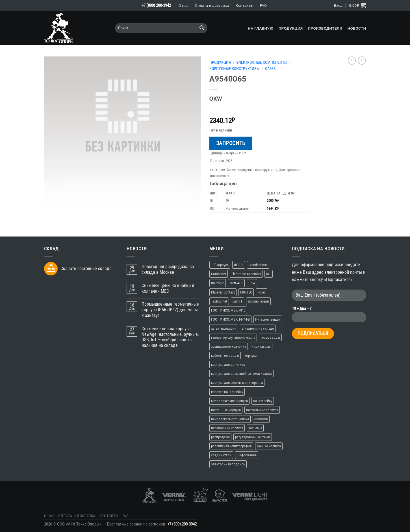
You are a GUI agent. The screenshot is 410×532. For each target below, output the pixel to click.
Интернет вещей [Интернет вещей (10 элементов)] (268, 319)
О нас (184, 5)
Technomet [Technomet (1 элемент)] (219, 301)
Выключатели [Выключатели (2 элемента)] (258, 301)
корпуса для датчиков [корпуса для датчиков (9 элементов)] (228, 364)
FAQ (263, 5)
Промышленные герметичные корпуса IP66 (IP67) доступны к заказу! (170, 310)
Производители (325, 28)
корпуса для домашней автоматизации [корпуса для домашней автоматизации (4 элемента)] (241, 374)
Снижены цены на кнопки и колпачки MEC (168, 288)
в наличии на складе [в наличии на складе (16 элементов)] (258, 328)
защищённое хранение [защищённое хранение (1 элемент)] (229, 346)
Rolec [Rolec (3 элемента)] (262, 292)
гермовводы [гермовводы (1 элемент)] (270, 337)
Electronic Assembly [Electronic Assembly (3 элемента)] (246, 274)
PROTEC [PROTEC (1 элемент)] (246, 292)
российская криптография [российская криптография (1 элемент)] (231, 446)
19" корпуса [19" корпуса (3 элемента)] (220, 265)
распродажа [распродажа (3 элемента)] (220, 437)
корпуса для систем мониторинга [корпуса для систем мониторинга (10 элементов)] (237, 383)
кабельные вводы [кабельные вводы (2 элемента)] (225, 355)
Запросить (231, 143)
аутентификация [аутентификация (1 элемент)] (224, 328)
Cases (270, 69)
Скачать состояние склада (86, 269)
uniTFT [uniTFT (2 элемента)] (237, 301)
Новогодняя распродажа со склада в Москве (168, 269)
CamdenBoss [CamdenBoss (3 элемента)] (258, 265)
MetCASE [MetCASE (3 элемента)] (236, 283)
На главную (261, 28)
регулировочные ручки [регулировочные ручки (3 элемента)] (253, 437)
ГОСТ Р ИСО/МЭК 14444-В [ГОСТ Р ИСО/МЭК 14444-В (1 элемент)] (230, 319)
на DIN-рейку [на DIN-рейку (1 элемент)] (263, 401)
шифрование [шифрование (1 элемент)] (247, 455)
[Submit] (202, 28)
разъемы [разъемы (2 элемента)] (255, 428)
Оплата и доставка (212, 5)
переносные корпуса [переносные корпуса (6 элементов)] (227, 428)
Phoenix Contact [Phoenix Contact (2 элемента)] (223, 292)
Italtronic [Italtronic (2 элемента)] (218, 283)
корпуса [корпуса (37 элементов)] (250, 355)
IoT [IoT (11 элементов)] (269, 274)
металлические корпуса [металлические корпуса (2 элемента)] (229, 401)
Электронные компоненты (262, 62)
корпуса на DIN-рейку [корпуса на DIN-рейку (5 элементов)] (227, 392)
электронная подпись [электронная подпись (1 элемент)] (228, 464)
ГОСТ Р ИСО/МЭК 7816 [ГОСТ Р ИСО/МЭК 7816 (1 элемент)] (228, 310)
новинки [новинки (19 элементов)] (261, 419)
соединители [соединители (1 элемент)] (221, 455)
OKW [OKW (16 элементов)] (252, 283)
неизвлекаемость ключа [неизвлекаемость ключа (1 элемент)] (230, 419)
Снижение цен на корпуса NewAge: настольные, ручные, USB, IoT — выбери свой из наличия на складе (170, 337)
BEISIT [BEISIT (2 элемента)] (239, 265)
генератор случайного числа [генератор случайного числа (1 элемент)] (233, 337)
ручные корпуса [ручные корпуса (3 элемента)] (269, 446)
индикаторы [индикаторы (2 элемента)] (261, 346)
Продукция (291, 28)
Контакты (245, 5)
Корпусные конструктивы (235, 69)
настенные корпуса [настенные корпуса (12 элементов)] (226, 410)
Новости (357, 28)
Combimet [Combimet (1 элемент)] (219, 274)
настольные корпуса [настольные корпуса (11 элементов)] (262, 410)
